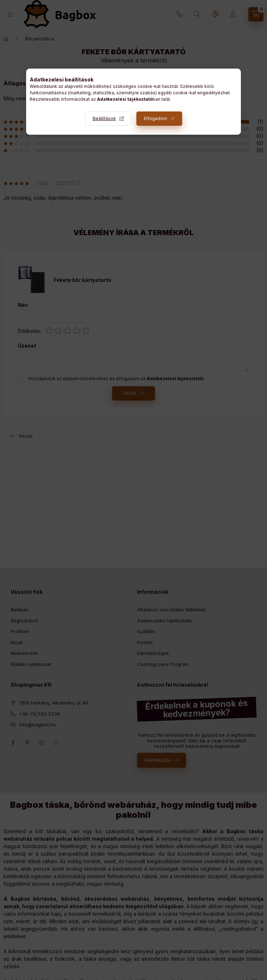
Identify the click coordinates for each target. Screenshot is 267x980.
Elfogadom (156, 118)
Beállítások (104, 118)
